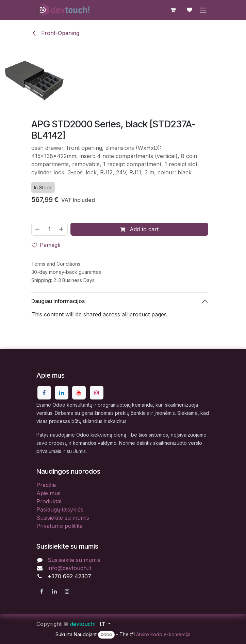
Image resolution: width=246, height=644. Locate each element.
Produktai (49, 501)
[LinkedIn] (62, 393)
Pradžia (46, 485)
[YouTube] (79, 393)
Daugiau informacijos (58, 301)
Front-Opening (55, 33)
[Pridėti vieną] (62, 229)
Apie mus (48, 493)
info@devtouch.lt (69, 568)
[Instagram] (97, 393)
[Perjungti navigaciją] (203, 10)
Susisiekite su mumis (63, 518)
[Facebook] (44, 393)
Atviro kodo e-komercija (163, 634)
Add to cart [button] (139, 229)
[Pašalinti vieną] (37, 229)
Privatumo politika (60, 526)
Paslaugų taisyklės (60, 509)
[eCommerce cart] (173, 10)
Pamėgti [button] (46, 245)
